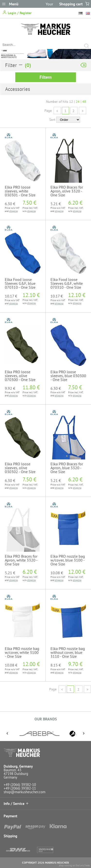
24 (78, 102)
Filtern (46, 77)
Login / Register (17, 13)
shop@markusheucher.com (25, 792)
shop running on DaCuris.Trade (74, 865)
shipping (13, 211)
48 (84, 102)
